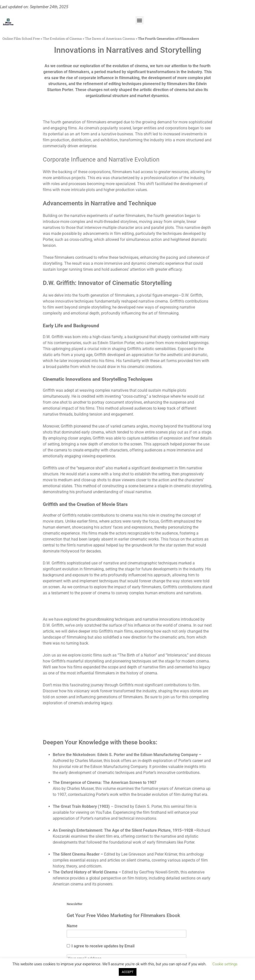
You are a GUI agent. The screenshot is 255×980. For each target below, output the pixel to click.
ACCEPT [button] (128, 972)
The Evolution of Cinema (62, 39)
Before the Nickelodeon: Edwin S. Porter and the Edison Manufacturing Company (125, 755)
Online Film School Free (21, 39)
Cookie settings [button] (225, 964)
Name (72, 926)
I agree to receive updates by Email (101, 946)
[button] (140, 20)
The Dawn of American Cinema (110, 39)
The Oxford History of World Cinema (85, 872)
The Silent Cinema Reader (76, 854)
